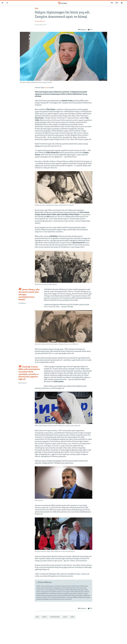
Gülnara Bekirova (40, 21)
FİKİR (36, 9)
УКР (117, 3)
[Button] (82, 30)
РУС (112, 3)
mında (47, 88)
